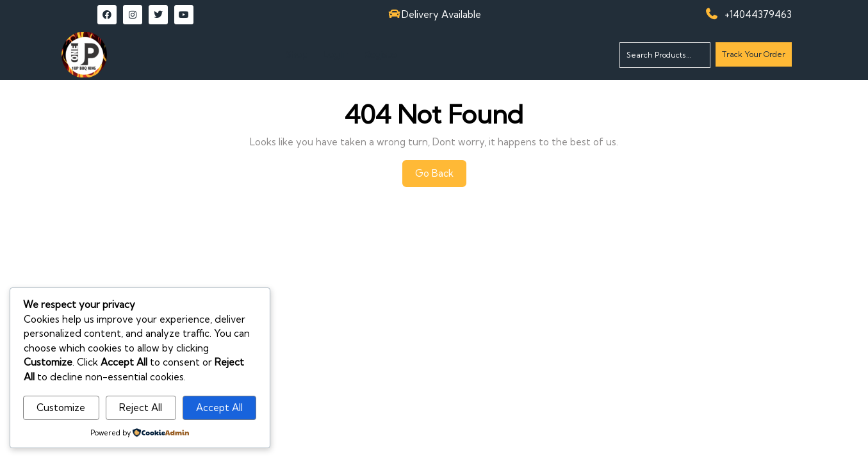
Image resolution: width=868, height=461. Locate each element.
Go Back (441, 177)
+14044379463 (758, 14)
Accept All (219, 408)
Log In (336, 54)
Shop (297, 54)
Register (382, 54)
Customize (61, 408)
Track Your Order (753, 57)
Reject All (141, 408)
